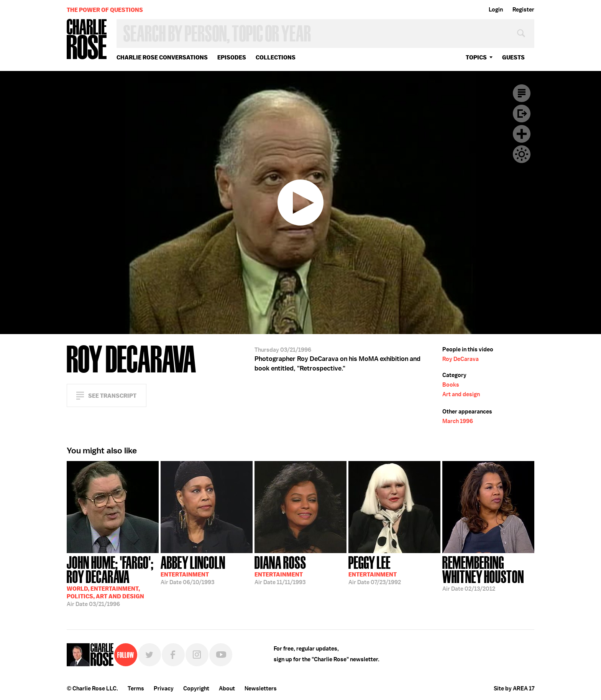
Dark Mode (522, 154)
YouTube (221, 655)
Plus (522, 134)
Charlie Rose (87, 40)
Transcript (522, 93)
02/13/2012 (488, 573)
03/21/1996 (113, 581)
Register (523, 10)
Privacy (164, 688)
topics (476, 57)
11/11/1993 (280, 570)
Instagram (197, 655)
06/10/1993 (193, 570)
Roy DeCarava (461, 359)
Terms (136, 688)
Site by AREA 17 (514, 688)
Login (496, 10)
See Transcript (112, 396)
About (227, 688)
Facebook (173, 655)
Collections (276, 57)
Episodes (232, 57)
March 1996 (458, 421)
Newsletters (261, 688)
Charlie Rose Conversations (162, 57)
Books (451, 385)
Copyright (196, 688)
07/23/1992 (375, 570)
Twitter (149, 655)
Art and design (461, 394)
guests (513, 57)
